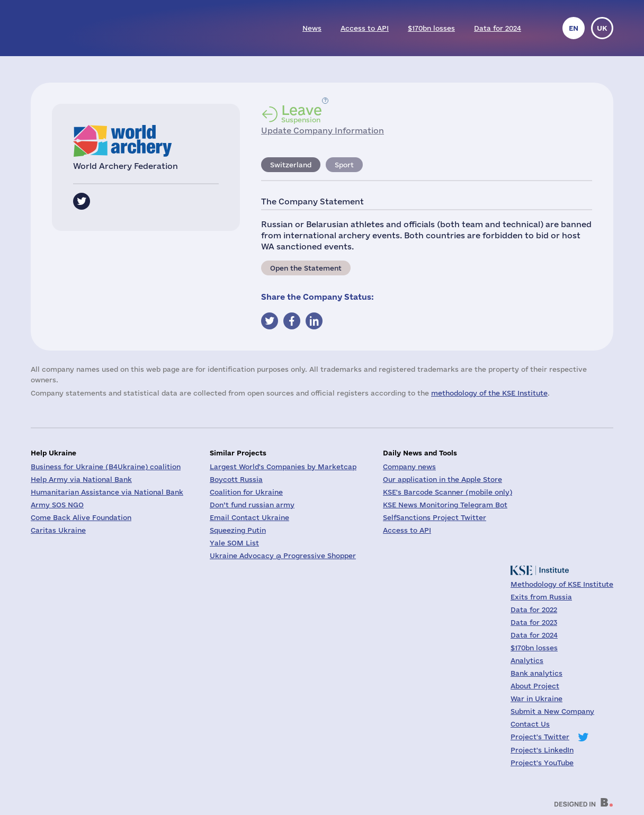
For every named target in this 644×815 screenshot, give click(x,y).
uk (602, 28)
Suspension (302, 113)
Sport (344, 165)
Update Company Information (323, 131)
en (574, 28)
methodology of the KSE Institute (489, 393)
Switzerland (291, 165)
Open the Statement (306, 268)
